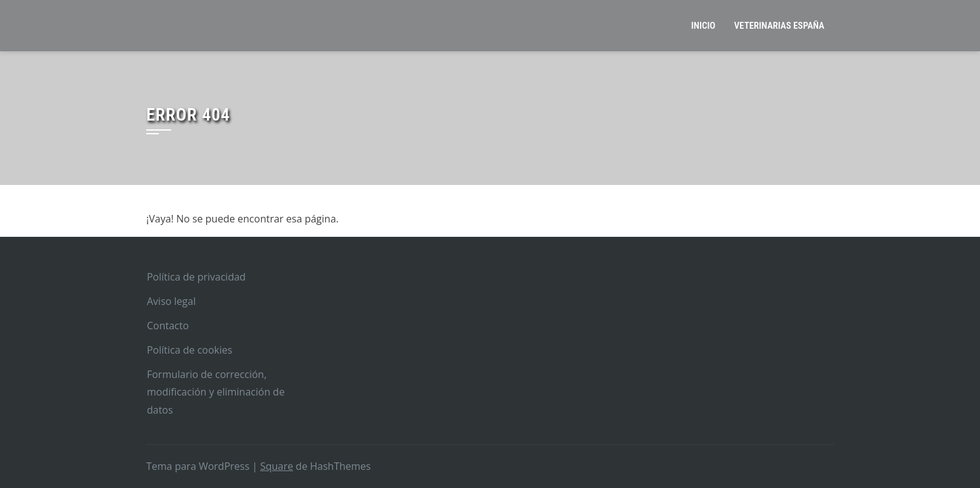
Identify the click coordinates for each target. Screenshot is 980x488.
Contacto (168, 326)
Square (277, 466)
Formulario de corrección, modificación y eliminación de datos (216, 392)
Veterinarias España (780, 26)
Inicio (703, 26)
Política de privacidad (196, 277)
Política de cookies (190, 350)
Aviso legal (171, 301)
